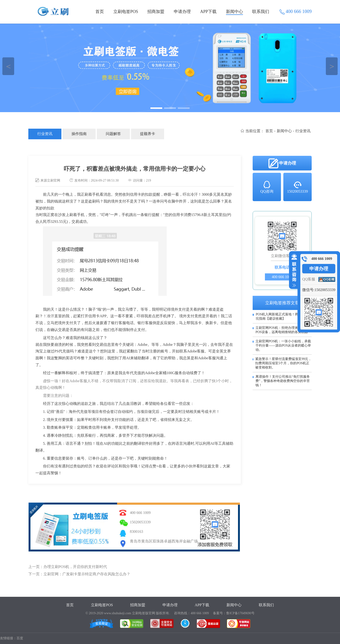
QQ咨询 (267, 187)
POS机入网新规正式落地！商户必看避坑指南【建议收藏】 (284, 316)
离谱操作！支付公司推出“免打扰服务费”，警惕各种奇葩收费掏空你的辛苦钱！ (283, 381)
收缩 (293, 271)
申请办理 (182, 12)
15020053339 (297, 187)
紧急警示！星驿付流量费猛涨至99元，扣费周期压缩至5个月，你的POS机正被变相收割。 (283, 363)
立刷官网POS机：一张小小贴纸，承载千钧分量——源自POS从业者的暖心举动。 (283, 345)
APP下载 (208, 12)
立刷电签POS (126, 12)
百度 (20, 638)
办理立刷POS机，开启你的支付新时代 (75, 567)
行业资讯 (45, 134)
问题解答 (113, 134)
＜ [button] (8, 66)
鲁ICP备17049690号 (240, 613)
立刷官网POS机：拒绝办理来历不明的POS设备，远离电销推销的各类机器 (283, 330)
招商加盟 (156, 12)
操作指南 (79, 134)
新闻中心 (234, 12)
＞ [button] (332, 66)
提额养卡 (148, 134)
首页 (100, 12)
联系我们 (261, 12)
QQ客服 (309, 279)
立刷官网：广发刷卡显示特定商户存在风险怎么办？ (87, 574)
